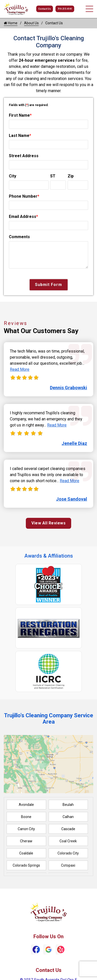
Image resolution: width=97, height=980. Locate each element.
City (13, 176)
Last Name (20, 136)
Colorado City (68, 853)
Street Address (24, 156)
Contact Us (45, 9)
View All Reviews (48, 523)
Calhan (68, 817)
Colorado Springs (26, 865)
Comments (19, 237)
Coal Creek (68, 841)
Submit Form (48, 285)
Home (11, 23)
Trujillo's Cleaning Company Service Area (49, 719)
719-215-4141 (65, 9)
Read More (20, 369)
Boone (26, 817)
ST (53, 176)
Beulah (68, 805)
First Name (20, 115)
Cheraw (26, 841)
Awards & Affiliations (49, 556)
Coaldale (26, 853)
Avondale (26, 805)
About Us (31, 23)
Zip (71, 176)
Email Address (23, 217)
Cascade (68, 829)
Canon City (26, 829)
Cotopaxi (68, 865)
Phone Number (24, 196)
